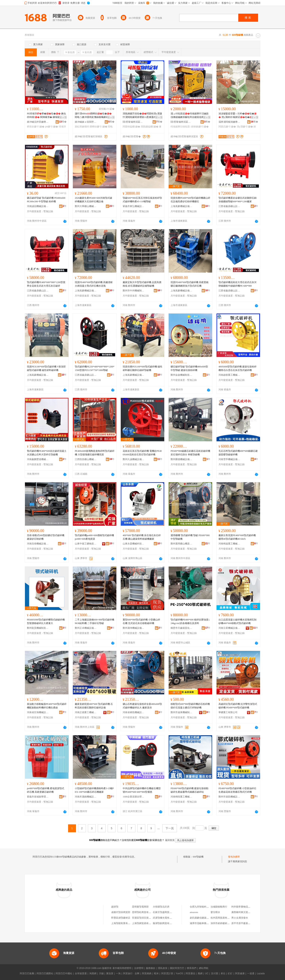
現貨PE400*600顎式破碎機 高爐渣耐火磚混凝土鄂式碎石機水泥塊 (94, 284)
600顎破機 (198, 857)
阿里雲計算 (167, 973)
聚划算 (110, 973)
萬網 (200, 973)
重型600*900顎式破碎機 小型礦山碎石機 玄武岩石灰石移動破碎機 (141, 621)
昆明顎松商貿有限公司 (144, 912)
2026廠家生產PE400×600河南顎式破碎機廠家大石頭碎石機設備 (94, 200)
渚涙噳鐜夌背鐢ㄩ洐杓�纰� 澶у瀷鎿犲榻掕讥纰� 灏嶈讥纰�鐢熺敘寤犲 (238, 116)
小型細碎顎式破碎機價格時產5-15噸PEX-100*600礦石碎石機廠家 (94, 790)
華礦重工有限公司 (228, 712)
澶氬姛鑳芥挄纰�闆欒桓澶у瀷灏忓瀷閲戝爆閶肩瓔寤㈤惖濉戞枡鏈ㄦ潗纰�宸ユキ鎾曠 (142, 116)
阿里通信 (190, 973)
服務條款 (151, 968)
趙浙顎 (115, 907)
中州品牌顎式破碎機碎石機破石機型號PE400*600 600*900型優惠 (142, 790)
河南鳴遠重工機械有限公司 (229, 544)
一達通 (251, 973)
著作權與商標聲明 (122, 968)
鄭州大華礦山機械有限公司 (86, 206)
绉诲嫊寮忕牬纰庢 (180, 127)
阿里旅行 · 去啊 (131, 973)
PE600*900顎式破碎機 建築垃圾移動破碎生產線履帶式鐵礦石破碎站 (190, 790)
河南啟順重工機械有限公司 (229, 375)
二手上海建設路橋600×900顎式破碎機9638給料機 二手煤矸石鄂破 (95, 621)
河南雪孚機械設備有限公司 (229, 459)
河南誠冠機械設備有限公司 (38, 206)
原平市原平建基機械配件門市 (247, 923)
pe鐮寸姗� (52, 127)
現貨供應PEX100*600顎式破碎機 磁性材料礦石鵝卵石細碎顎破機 (142, 368)
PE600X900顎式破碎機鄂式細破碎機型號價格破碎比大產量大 (46, 621)
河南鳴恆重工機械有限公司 (181, 797)
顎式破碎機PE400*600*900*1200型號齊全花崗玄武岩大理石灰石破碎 (46, 284)
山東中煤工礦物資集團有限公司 (86, 544)
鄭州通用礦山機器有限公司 (181, 544)
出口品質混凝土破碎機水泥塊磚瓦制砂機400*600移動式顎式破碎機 (237, 621)
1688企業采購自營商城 (134, 797)
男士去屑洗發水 (240, 918)
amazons (194, 912)
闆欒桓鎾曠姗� (131, 127)
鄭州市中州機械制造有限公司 (134, 291)
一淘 (118, 973)
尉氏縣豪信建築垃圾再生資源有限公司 (210, 918)
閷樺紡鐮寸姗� (98, 127)
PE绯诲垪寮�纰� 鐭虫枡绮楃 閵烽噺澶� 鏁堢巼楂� (46, 115)
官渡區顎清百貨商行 (143, 918)
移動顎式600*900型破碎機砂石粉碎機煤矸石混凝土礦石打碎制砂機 (190, 706)
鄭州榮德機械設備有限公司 (181, 459)
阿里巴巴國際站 (45, 973)
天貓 (101, 973)
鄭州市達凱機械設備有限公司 (229, 797)
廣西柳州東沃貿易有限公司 (246, 912)
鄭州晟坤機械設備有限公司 (134, 628)
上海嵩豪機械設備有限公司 (181, 206)
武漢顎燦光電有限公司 (165, 918)
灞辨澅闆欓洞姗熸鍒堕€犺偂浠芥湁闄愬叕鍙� (229, 122)
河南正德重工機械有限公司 (86, 712)
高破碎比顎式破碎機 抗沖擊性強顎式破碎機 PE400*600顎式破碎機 (238, 706)
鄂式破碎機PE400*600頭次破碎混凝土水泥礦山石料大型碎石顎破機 (47, 453)
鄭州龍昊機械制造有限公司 (38, 628)
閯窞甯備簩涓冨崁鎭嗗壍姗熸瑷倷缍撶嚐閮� (181, 122)
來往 (223, 973)
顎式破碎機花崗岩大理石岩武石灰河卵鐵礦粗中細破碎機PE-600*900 (237, 284)
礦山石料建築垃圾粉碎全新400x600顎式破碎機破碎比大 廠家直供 (142, 706)
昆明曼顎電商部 (140, 907)
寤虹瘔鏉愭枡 (82, 127)
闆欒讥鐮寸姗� (227, 127)
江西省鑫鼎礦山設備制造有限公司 (229, 206)
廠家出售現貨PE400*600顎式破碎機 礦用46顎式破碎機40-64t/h (237, 537)
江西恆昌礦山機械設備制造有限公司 (86, 459)
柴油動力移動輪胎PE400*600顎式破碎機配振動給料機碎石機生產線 (47, 706)
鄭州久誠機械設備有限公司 (134, 459)
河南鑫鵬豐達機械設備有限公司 (38, 459)
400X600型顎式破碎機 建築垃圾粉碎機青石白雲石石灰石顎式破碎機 (237, 368)
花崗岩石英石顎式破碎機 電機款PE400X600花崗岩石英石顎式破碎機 (142, 453)
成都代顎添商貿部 (121, 912)
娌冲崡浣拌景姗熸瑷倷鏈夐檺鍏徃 (38, 122)
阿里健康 (240, 973)
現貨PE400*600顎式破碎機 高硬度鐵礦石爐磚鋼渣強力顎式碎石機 (190, 284)
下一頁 (170, 828)
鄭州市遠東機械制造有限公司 (181, 712)
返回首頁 (170, 840)
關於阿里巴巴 (177, 968)
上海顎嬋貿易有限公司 (144, 923)
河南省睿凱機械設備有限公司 (134, 712)
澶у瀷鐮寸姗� (245, 127)
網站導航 (204, 968)
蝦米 (156, 973)
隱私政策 (163, 968)
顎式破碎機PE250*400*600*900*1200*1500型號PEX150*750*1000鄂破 (95, 368)
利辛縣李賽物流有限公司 (244, 907)
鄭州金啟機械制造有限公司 (181, 375)
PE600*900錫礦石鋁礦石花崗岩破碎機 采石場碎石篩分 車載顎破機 (190, 453)
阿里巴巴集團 (27, 973)
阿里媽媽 (147, 973)
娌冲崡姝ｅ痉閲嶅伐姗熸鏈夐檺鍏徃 (86, 122)
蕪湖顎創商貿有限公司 (165, 923)
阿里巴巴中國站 (64, 973)
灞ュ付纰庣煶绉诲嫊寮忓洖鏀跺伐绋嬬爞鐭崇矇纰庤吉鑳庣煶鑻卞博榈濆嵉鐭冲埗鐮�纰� (190, 116)
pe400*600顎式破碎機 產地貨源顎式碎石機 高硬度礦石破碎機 (46, 790)
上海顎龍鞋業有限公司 (123, 923)
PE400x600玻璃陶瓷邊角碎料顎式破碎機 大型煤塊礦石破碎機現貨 (95, 453)
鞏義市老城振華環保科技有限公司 (38, 797)
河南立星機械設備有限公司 (229, 628)
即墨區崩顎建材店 (121, 918)
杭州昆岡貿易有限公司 (222, 918)
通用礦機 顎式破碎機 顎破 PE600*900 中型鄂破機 (190, 537)
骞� (63, 122)
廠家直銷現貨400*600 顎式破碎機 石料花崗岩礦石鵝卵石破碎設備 (94, 706)
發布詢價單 (234, 857)
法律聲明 (139, 968)
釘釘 (230, 973)
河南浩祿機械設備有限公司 (38, 544)
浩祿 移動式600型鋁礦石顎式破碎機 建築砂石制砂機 (46, 537)
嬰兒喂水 (215, 912)
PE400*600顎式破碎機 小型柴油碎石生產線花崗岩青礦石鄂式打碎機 (237, 790)
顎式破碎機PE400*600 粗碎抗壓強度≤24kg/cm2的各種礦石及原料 (190, 621)
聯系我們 (192, 968)
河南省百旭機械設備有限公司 (38, 712)
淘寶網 (93, 973)
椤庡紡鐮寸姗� (36, 127)
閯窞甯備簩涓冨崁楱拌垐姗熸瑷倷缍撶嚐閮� (134, 122)
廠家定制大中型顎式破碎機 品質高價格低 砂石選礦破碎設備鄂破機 (142, 284)
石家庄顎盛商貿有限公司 (166, 912)
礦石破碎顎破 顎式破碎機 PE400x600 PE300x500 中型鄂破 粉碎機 (46, 200)
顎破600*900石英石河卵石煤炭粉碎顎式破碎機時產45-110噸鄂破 (142, 200)
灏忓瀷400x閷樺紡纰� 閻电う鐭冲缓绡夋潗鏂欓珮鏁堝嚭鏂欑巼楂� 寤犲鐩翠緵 (94, 116)
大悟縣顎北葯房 (161, 907)
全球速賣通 (81, 973)
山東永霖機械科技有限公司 (134, 544)
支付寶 (215, 973)
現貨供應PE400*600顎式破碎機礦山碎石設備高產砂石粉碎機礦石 (190, 200)
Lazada (261, 973)
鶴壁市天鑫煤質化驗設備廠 (181, 628)
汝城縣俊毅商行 (219, 907)
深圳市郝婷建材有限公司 (224, 923)
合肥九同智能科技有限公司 (204, 907)
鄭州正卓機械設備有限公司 (86, 628)
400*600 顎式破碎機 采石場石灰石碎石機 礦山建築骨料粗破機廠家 (142, 537)
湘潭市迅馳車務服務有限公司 (205, 923)
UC (207, 973)
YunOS (179, 973)
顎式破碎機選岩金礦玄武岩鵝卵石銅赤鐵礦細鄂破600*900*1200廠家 (237, 200)
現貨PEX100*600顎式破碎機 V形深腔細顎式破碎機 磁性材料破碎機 (46, 368)
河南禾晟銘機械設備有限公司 (86, 797)
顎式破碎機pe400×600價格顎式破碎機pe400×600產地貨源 (94, 537)
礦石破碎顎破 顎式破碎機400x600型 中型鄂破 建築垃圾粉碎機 (189, 368)
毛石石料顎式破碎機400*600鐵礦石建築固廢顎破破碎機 (238, 453)
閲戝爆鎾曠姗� (150, 127)
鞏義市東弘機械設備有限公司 (134, 206)
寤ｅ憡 (63, 117)
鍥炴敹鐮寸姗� (200, 127)
